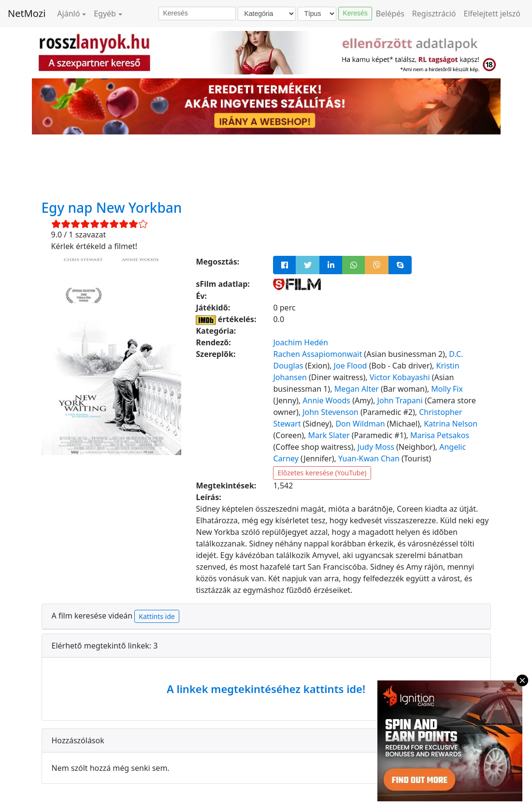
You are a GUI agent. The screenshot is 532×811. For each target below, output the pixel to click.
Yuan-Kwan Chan (369, 458)
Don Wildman (360, 424)
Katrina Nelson (451, 424)
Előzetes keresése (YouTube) (322, 473)
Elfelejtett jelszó (492, 14)
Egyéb (105, 14)
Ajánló (68, 14)
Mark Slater (329, 435)
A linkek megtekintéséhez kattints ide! (266, 689)
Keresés (355, 13)
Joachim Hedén (300, 342)
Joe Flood (351, 366)
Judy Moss (376, 447)
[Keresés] (197, 14)
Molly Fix (447, 389)
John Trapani (400, 400)
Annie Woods (326, 400)
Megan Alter (357, 389)
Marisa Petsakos (440, 435)
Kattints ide (157, 616)
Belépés (390, 14)
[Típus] (317, 14)
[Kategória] (267, 14)
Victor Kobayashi (400, 377)
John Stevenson (331, 412)
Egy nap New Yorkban (112, 207)
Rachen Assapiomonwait (317, 354)
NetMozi (27, 13)
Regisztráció (434, 14)
